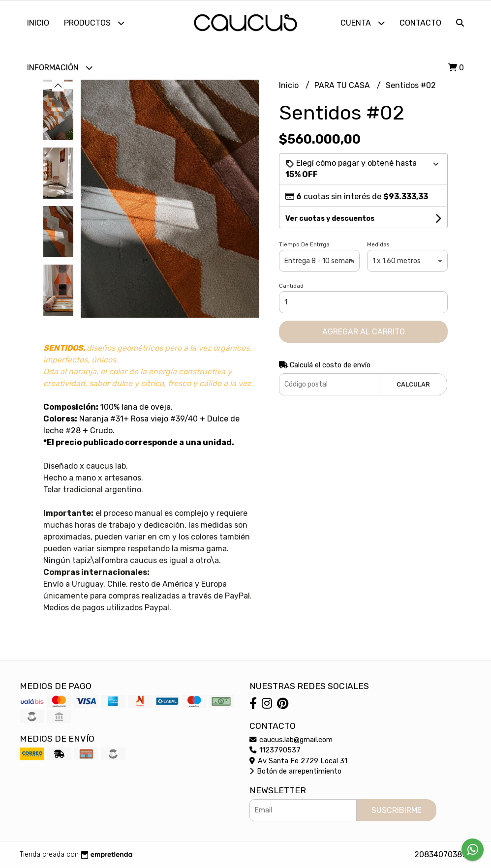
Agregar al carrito (364, 332)
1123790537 (275, 750)
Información (60, 68)
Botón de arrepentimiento (295, 771)
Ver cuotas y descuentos (330, 219)
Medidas (378, 245)
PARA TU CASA (343, 85)
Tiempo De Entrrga (304, 245)
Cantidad (291, 286)
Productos (94, 23)
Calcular (413, 384)
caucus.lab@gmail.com (291, 740)
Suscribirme (397, 810)
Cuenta (363, 23)
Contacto (420, 23)
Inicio (38, 23)
